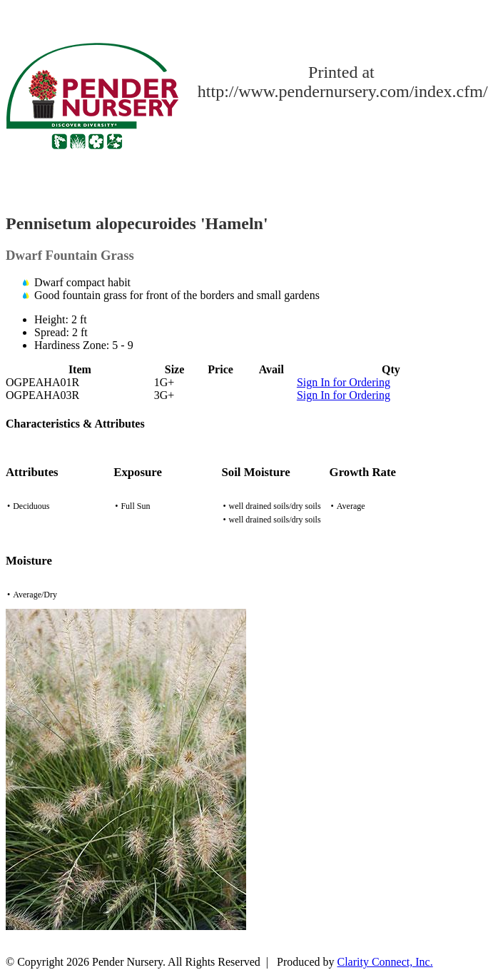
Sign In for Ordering (344, 382)
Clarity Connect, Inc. (385, 962)
